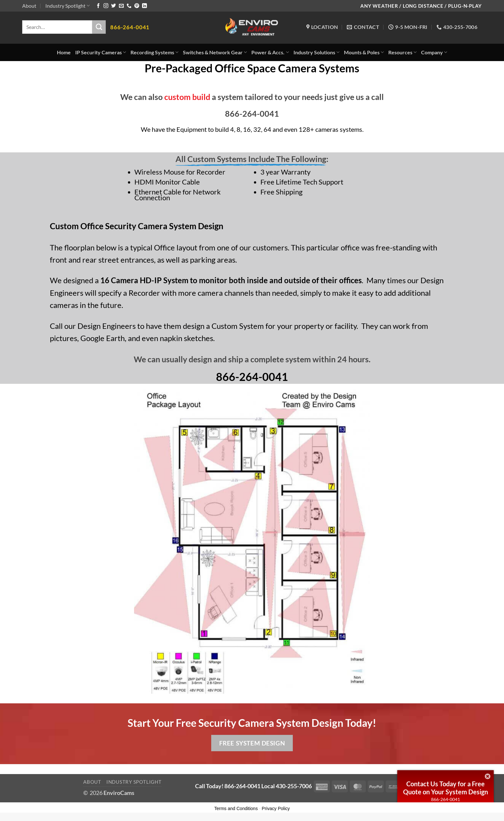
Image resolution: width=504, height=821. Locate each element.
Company (434, 52)
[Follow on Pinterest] (137, 6)
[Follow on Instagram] (106, 6)
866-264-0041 (446, 799)
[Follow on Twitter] (114, 6)
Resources (402, 52)
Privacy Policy (276, 808)
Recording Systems (154, 52)
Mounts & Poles (364, 52)
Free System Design (252, 743)
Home (64, 52)
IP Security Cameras (101, 52)
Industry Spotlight (67, 6)
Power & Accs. (270, 52)
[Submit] (99, 27)
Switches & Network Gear (215, 52)
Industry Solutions (316, 52)
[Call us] (129, 6)
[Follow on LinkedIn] (144, 6)
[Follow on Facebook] (98, 6)
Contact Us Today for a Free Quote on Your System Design (446, 788)
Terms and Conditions (236, 808)
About (29, 6)
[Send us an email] (121, 6)
